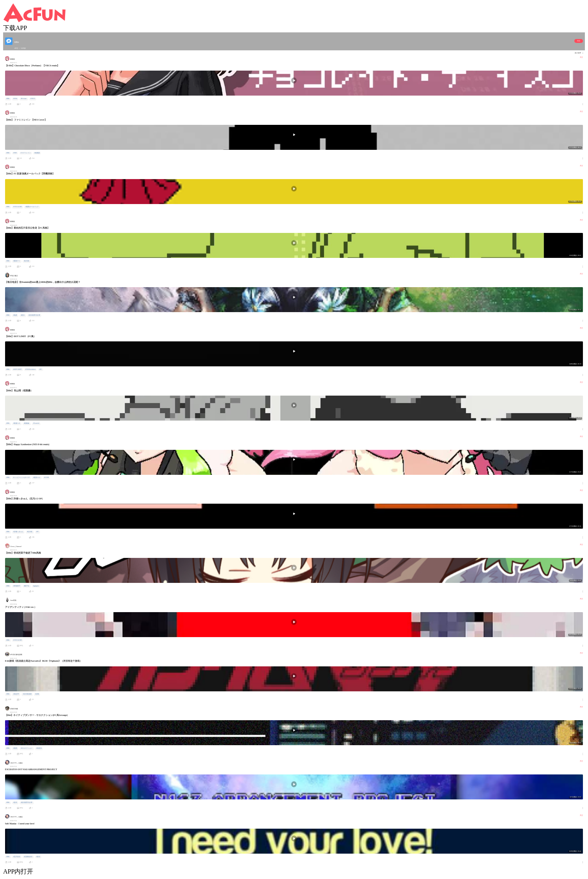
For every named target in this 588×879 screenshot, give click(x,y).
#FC (41, 369)
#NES (15, 153)
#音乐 (23, 315)
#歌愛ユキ (17, 423)
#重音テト (17, 261)
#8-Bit (15, 99)
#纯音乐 (39, 748)
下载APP (15, 28)
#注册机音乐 (28, 857)
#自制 (37, 694)
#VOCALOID (18, 207)
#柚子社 (27, 586)
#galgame (36, 586)
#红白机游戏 (27, 694)
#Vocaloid (36, 423)
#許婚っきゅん (18, 532)
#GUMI (46, 478)
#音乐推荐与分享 (34, 315)
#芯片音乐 (17, 857)
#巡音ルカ (37, 478)
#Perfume (24, 99)
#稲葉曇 (37, 153)
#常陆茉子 (17, 586)
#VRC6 (33, 99)
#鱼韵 (15, 748)
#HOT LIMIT (17, 369)
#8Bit (8, 99)
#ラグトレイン (26, 153)
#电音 (15, 315)
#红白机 (27, 261)
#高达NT (16, 694)
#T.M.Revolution (30, 369)
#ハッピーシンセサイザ (21, 478)
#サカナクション (27, 748)
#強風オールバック (32, 207)
